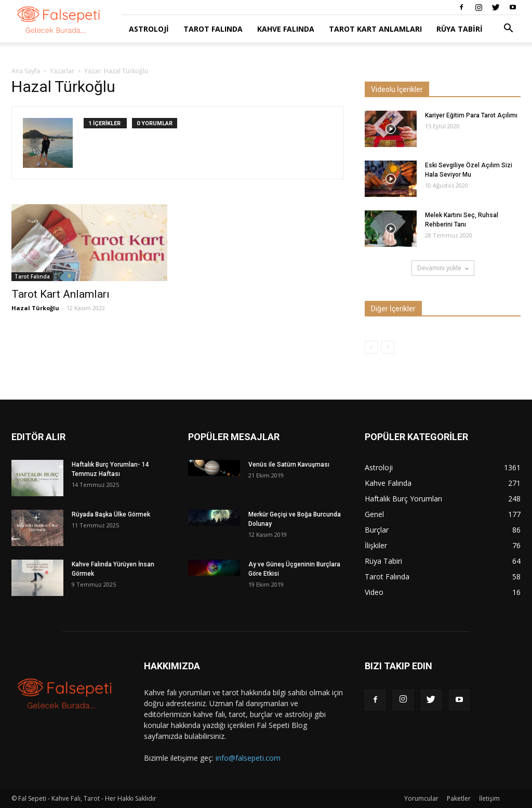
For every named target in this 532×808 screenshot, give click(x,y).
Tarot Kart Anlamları (375, 29)
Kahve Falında (286, 29)
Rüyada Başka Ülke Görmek (111, 514)
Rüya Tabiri (460, 29)
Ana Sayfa (26, 71)
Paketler (459, 798)
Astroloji (149, 29)
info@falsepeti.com (248, 758)
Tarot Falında (213, 29)
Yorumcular (421, 798)
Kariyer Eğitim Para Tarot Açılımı (471, 115)
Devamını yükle (443, 268)
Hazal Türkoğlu (35, 308)
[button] (508, 29)
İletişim (489, 798)
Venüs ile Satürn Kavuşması (289, 465)
